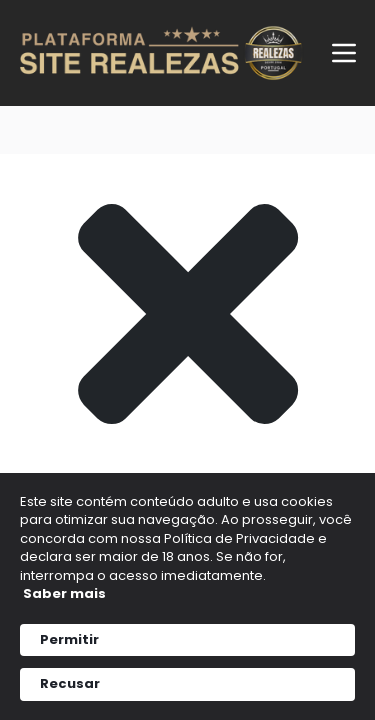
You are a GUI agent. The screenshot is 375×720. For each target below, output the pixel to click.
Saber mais (64, 593)
